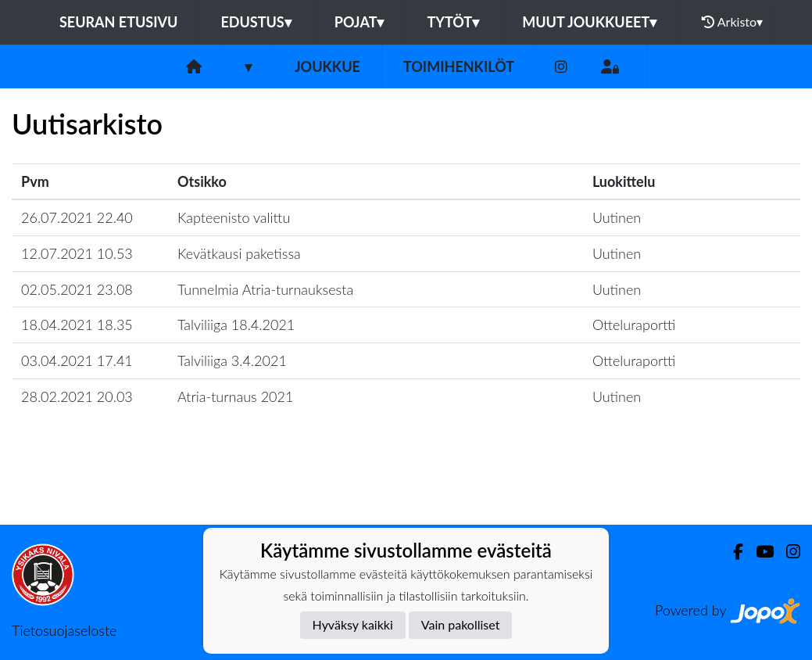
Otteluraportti (634, 325)
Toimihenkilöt (459, 66)
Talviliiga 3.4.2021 (232, 360)
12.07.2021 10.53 (77, 253)
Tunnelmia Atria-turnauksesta (265, 289)
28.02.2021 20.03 (77, 396)
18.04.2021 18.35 (77, 325)
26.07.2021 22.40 (77, 217)
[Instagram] (561, 67)
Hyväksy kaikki (353, 624)
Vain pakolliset (461, 624)
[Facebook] (732, 552)
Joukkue (327, 66)
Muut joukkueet (589, 22)
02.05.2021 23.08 (77, 289)
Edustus (256, 22)
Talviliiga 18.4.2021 (236, 325)
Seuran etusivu (119, 22)
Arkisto (732, 22)
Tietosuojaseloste (64, 630)
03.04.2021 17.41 (77, 360)
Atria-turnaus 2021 (235, 396)
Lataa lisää (406, 491)
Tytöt (453, 22)
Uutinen (617, 217)
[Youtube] (758, 552)
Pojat (359, 22)
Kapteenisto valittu (234, 217)
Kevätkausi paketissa (239, 253)
